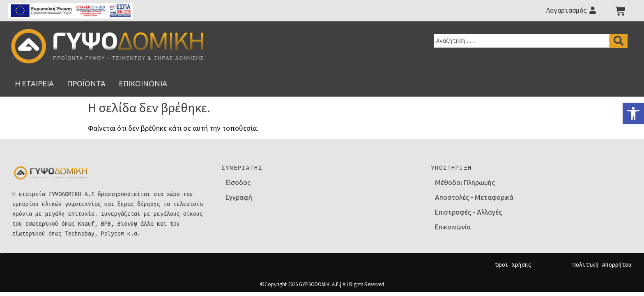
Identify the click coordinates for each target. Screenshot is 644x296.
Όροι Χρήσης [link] (513, 265)
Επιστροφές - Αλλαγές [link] (468, 212)
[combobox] (522, 41)
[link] (633, 113)
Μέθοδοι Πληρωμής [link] (465, 183)
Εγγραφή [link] (239, 197)
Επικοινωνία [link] (453, 227)
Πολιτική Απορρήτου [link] (602, 265)
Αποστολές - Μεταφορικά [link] (474, 197)
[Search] (619, 41)
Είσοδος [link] (238, 183)
